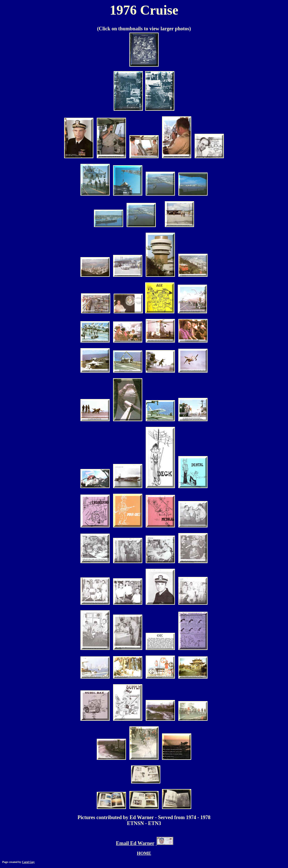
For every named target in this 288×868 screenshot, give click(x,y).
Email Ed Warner (135, 843)
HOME (144, 853)
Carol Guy (28, 862)
